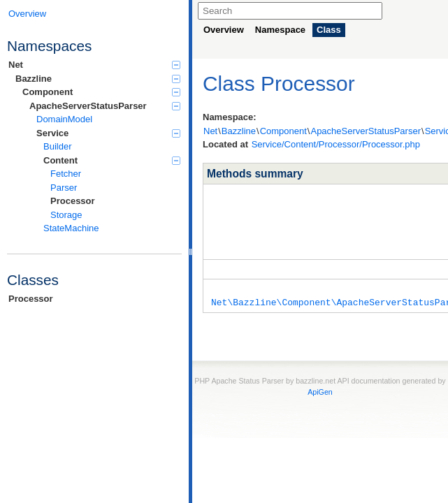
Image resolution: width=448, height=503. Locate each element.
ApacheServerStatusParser (105, 106)
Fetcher (66, 174)
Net (94, 65)
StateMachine (71, 228)
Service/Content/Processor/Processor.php (336, 144)
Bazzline (98, 79)
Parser (64, 188)
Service (108, 133)
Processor (73, 201)
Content (112, 160)
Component (101, 92)
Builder (57, 146)
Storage (66, 215)
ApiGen (320, 387)
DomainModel (64, 119)
